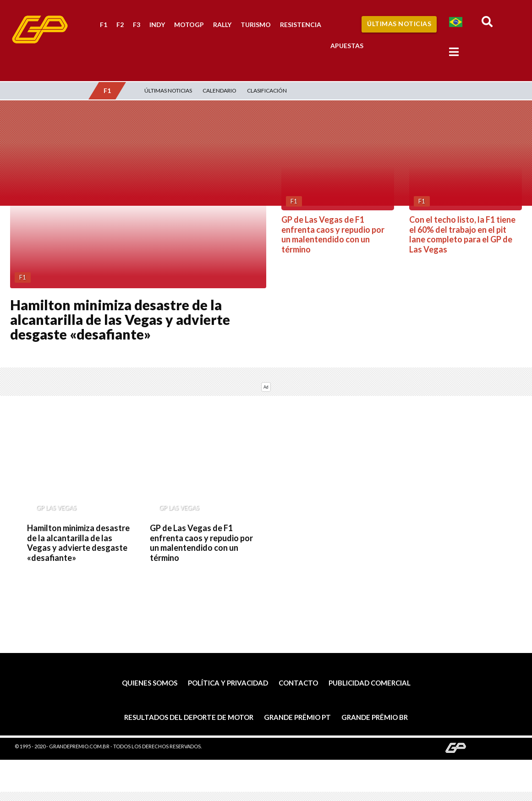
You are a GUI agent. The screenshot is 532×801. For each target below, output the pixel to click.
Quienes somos (150, 683)
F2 (120, 25)
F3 (137, 25)
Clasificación (267, 91)
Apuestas (347, 46)
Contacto (298, 683)
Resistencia (301, 25)
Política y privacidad (228, 683)
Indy (157, 25)
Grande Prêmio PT (297, 717)
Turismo (256, 25)
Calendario (219, 91)
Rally (222, 25)
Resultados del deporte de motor (189, 717)
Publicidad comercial (370, 683)
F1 (104, 25)
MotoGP (189, 25)
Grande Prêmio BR (375, 717)
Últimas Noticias (399, 24)
